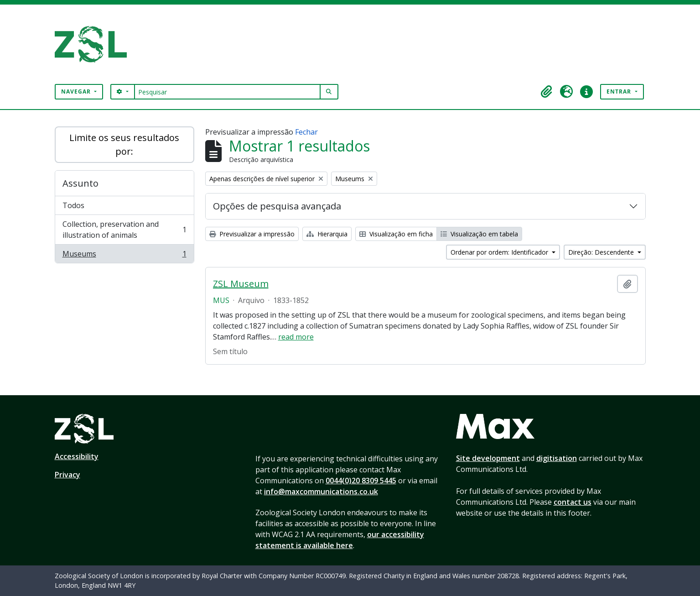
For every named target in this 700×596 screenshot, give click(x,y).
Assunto (80, 183)
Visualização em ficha (396, 234)
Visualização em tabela (479, 234)
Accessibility (77, 456)
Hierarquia (327, 234)
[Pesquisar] (227, 92)
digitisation (557, 458)
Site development (488, 458)
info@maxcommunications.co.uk (321, 491)
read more (296, 337)
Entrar (620, 91)
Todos (73, 205)
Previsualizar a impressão (252, 234)
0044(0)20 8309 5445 (361, 481)
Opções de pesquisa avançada (277, 206)
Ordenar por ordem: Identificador (500, 252)
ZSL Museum (241, 284)
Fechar (306, 132)
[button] (546, 92)
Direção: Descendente (602, 252)
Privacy (67, 475)
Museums (124, 256)
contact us (573, 502)
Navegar (77, 91)
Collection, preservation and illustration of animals (124, 230)
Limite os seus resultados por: (124, 144)
